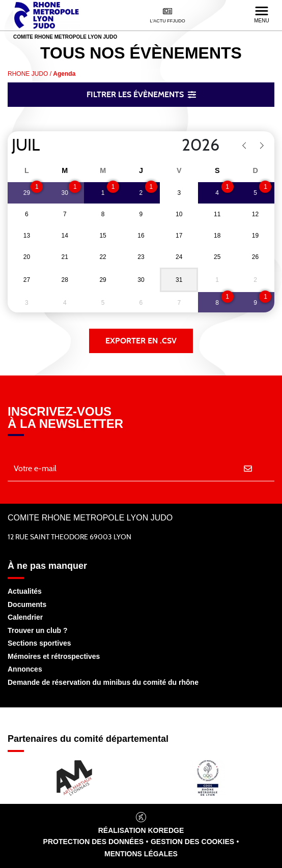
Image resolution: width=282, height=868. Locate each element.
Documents (27, 604)
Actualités (25, 591)
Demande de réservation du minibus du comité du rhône (103, 682)
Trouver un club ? (37, 630)
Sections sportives (39, 643)
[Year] (174, 146)
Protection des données (94, 842)
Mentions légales (141, 854)
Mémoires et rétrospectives (54, 656)
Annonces (25, 669)
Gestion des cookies (192, 842)
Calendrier (25, 617)
